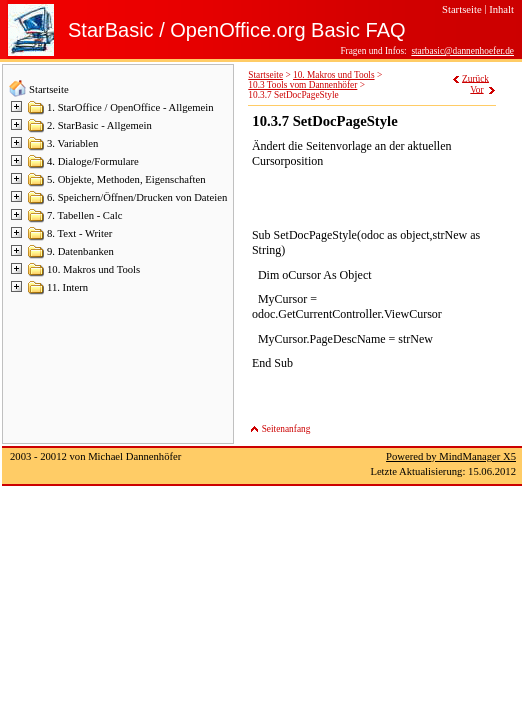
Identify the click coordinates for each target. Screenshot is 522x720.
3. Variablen (72, 143)
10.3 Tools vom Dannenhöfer (302, 85)
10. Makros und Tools (93, 269)
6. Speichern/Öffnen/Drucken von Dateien (137, 197)
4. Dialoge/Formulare (93, 161)
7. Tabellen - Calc (84, 215)
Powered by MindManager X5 (451, 456)
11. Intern (67, 287)
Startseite (49, 89)
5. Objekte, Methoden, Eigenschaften (126, 179)
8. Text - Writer (79, 233)
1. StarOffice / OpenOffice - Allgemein (130, 107)
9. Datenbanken (80, 251)
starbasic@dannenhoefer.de (462, 51)
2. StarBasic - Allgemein (99, 125)
